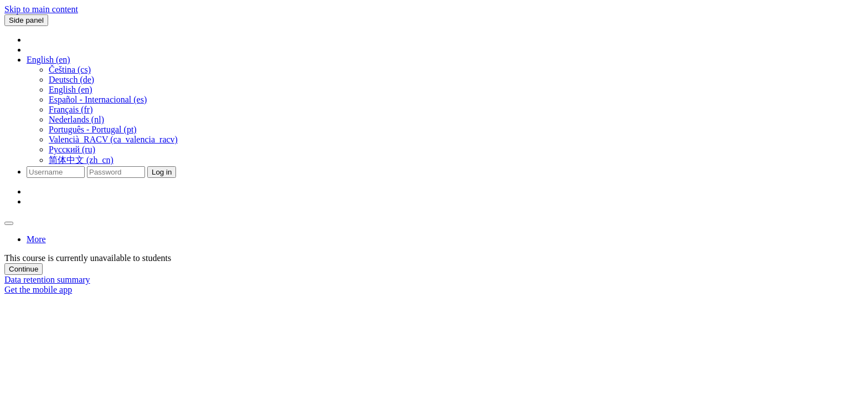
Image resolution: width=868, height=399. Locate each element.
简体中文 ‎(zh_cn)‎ (81, 160)
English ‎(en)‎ (71, 89)
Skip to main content (41, 9)
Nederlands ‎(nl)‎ (76, 119)
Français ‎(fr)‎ (71, 109)
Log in (162, 172)
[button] (48, 60)
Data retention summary (47, 280)
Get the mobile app (38, 290)
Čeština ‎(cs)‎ (70, 70)
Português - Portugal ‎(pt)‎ (93, 129)
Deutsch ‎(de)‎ (71, 80)
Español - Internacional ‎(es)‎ (98, 99)
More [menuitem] (36, 239)
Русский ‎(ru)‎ (72, 149)
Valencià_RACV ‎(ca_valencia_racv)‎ (113, 139)
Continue (24, 269)
